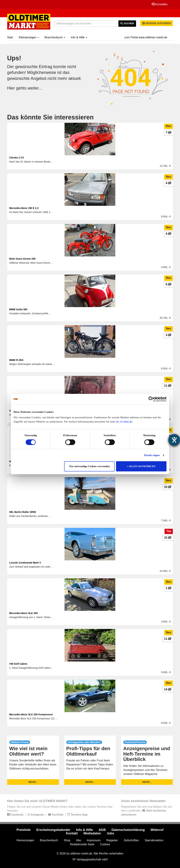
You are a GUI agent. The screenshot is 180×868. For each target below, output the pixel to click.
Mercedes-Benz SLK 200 (24, 613)
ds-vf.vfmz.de (124, 422)
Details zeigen (152, 455)
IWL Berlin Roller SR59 (23, 512)
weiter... (35, 88)
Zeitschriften (131, 840)
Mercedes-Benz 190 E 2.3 (24, 208)
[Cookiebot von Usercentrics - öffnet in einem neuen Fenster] (151, 399)
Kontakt (72, 833)
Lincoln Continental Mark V (25, 563)
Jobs (110, 833)
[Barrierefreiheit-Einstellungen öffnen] (174, 440)
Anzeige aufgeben (157, 23)
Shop (67, 840)
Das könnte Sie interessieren (50, 117)
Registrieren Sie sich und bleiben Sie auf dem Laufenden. (146, 811)
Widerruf (157, 830)
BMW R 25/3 (16, 360)
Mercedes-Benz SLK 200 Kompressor (31, 714)
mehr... (33, 782)
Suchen (127, 23)
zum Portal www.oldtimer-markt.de (146, 37)
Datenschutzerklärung (128, 830)
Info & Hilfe (79, 37)
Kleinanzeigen (29, 37)
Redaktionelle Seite (82, 844)
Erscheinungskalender (53, 830)
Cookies (105, 844)
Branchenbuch (55, 37)
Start (10, 37)
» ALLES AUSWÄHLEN (141, 466)
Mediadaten (92, 833)
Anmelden (160, 4)
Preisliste (24, 830)
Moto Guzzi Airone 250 (22, 259)
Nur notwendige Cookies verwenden (89, 466)
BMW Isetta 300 (18, 309)
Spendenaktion (154, 840)
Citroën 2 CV (17, 158)
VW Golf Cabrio (18, 664)
